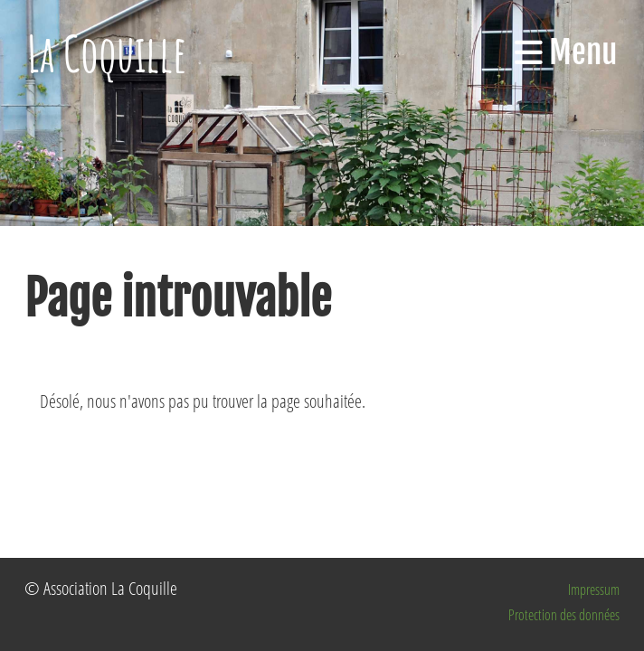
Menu (566, 52)
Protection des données (564, 615)
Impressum (594, 590)
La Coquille (107, 53)
